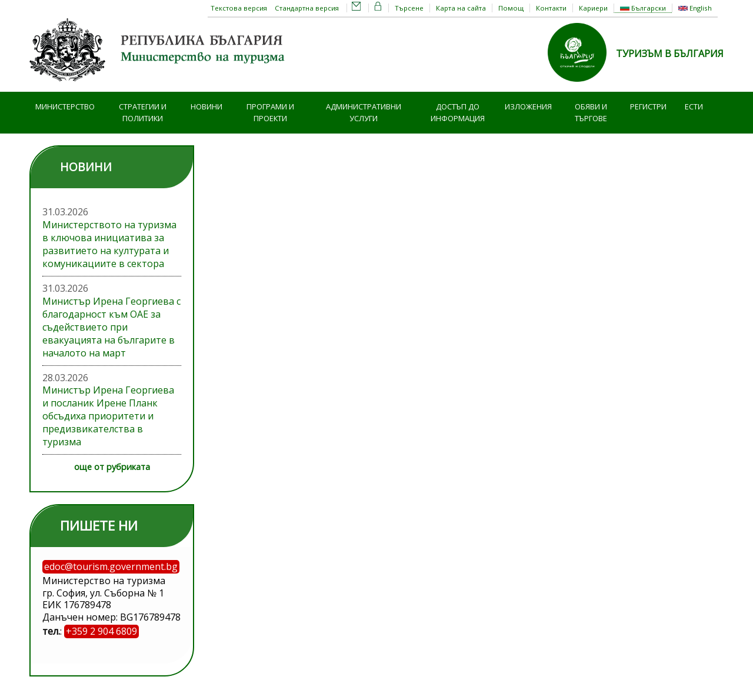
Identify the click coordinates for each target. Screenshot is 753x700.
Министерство (65, 106)
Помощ (511, 8)
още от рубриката (112, 467)
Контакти (551, 8)
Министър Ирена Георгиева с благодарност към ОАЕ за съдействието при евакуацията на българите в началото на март (111, 327)
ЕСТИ (694, 106)
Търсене (409, 8)
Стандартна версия (307, 8)
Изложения (528, 106)
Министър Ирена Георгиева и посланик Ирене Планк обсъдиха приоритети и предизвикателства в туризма (108, 416)
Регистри (648, 106)
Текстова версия (239, 8)
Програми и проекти (270, 113)
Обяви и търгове (591, 113)
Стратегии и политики (143, 113)
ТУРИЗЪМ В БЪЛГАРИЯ (670, 54)
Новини (206, 106)
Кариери (593, 8)
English (695, 8)
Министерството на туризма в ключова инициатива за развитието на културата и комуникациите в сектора (109, 244)
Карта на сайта (461, 8)
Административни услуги (364, 113)
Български (643, 8)
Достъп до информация (458, 113)
